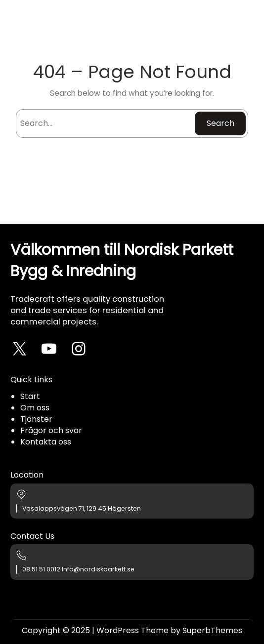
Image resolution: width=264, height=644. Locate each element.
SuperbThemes (212, 630)
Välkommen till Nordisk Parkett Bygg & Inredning (122, 260)
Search (220, 123)
